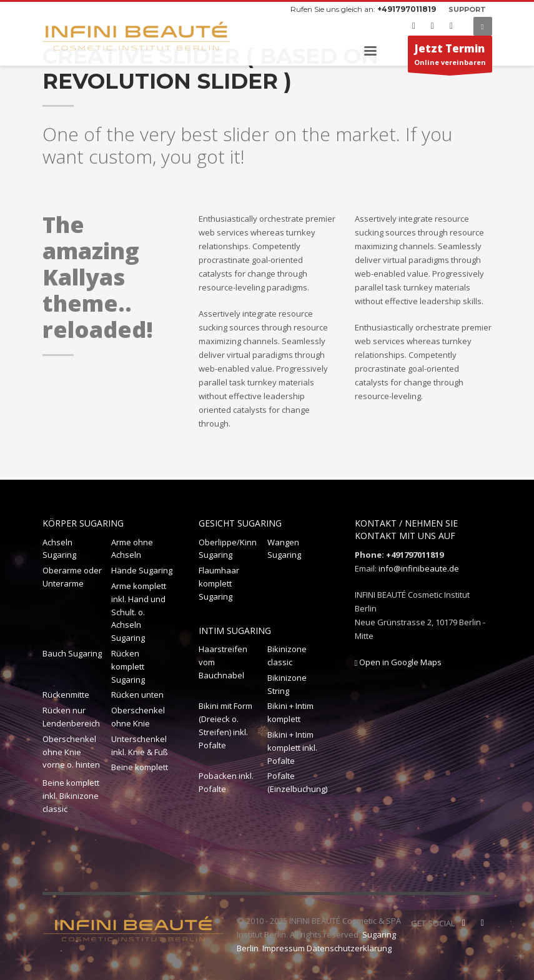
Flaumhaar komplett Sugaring (219, 583)
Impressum (284, 948)
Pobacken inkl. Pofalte (226, 782)
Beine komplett (140, 767)
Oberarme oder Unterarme (72, 577)
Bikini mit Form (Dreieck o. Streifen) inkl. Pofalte (225, 725)
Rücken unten (137, 695)
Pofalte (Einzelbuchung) (297, 782)
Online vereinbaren (450, 57)
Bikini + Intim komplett (290, 712)
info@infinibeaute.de (419, 568)
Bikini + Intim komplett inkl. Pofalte (292, 748)
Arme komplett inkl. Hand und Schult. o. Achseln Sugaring (139, 612)
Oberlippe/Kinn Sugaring (228, 549)
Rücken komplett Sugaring (128, 666)
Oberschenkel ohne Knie (138, 717)
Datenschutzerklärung (349, 948)
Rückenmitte (66, 695)
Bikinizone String (287, 684)
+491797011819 (407, 9)
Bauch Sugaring (72, 653)
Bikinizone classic (287, 656)
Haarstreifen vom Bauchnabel (223, 662)
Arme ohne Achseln (132, 549)
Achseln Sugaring (59, 549)
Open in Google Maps (398, 662)
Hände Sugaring (142, 570)
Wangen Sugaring (284, 549)
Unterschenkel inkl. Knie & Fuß (140, 745)
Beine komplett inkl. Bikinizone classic (71, 796)
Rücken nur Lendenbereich (71, 717)
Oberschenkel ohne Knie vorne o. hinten (71, 752)
